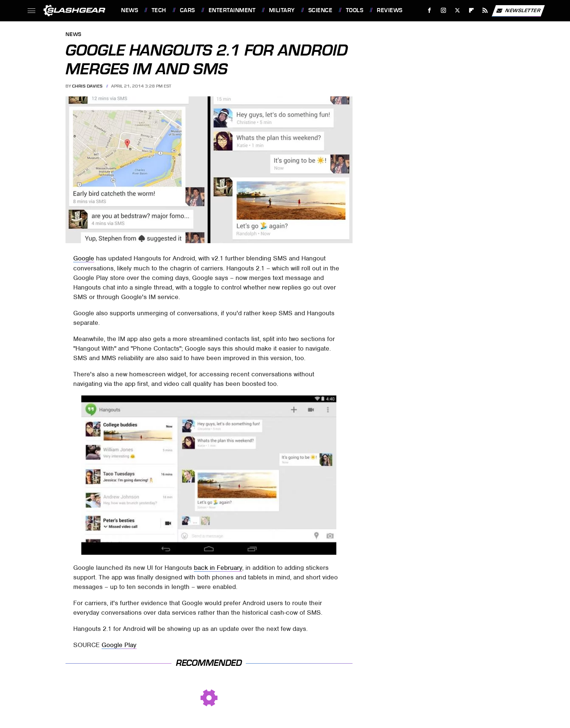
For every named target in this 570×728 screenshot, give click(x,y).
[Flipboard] (471, 10)
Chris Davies (87, 86)
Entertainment (232, 10)
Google (84, 258)
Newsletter (518, 11)
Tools (355, 10)
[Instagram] (444, 10)
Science (321, 10)
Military (282, 10)
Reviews (390, 10)
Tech (159, 10)
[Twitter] (457, 10)
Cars (187, 10)
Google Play (119, 645)
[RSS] (485, 10)
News (130, 10)
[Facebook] (430, 10)
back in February (218, 568)
